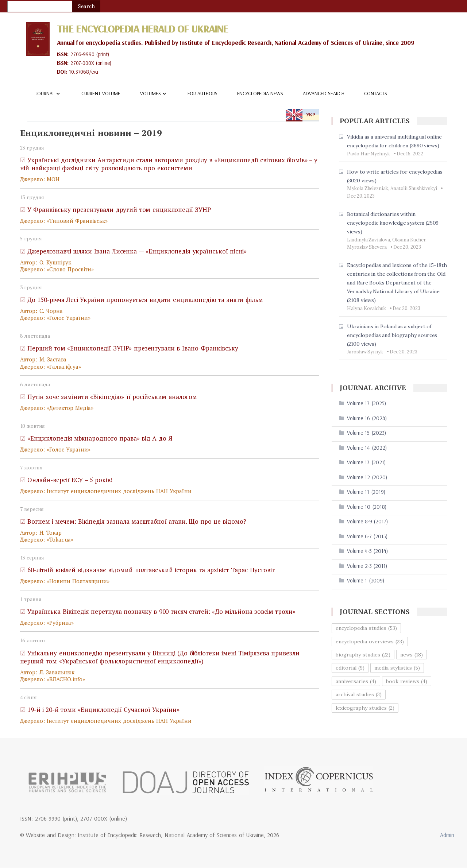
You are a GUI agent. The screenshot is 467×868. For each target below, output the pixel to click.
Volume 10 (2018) (367, 507)
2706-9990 (83, 55)
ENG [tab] (294, 115)
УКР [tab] (311, 115)
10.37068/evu (84, 72)
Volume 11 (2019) (366, 492)
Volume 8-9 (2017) (367, 522)
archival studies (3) (359, 695)
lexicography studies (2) (365, 708)
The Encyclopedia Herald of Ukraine (147, 28)
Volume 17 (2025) (366, 404)
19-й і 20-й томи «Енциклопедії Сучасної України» (103, 710)
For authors (202, 94)
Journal (49, 94)
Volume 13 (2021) (366, 463)
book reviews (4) (407, 682)
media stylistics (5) (397, 668)
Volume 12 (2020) (367, 478)
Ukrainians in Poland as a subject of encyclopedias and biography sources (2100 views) (392, 335)
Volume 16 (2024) (367, 418)
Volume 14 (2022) (367, 448)
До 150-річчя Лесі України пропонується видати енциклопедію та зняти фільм (145, 300)
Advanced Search (324, 94)
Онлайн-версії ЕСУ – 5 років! (70, 480)
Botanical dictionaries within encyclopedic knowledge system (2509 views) (393, 223)
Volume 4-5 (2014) (367, 551)
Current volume (101, 94)
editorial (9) (350, 668)
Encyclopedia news (260, 94)
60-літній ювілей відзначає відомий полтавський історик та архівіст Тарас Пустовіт (151, 570)
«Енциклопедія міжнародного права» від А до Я (100, 439)
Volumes (154, 94)
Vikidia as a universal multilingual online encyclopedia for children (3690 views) (394, 142)
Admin (447, 835)
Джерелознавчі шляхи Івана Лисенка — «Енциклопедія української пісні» (137, 251)
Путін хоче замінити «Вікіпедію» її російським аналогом (112, 397)
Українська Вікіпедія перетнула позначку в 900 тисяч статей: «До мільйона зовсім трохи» (161, 612)
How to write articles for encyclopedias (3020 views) (395, 177)
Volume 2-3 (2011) (367, 566)
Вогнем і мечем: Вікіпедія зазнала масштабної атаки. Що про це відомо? (137, 522)
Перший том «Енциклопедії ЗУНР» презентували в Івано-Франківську (133, 348)
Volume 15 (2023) (366, 433)
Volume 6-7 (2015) (367, 537)
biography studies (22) (363, 655)
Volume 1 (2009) (366, 581)
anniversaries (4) (356, 682)
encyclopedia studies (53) (366, 628)
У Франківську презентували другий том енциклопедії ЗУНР (119, 210)
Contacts (376, 94)
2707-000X (83, 63)
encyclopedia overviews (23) (370, 642)
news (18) (412, 655)
